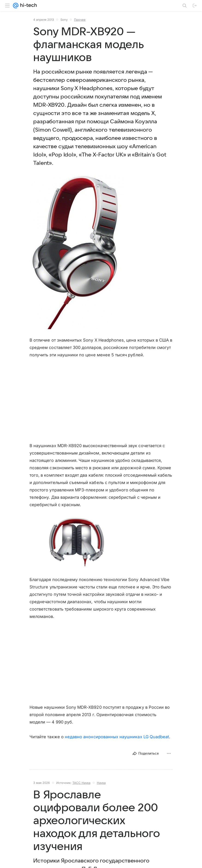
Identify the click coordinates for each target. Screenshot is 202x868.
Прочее (80, 20)
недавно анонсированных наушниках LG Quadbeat (117, 737)
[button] (77, 252)
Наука (101, 783)
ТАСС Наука (81, 783)
